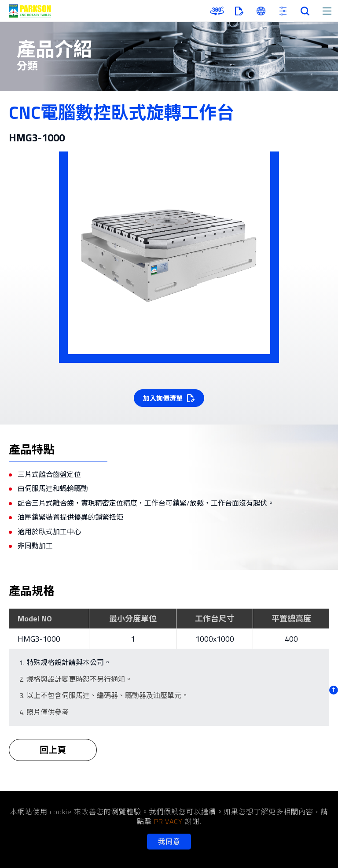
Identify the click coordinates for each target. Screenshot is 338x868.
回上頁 (53, 756)
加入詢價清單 (163, 398)
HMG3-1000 (39, 639)
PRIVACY (168, 821)
